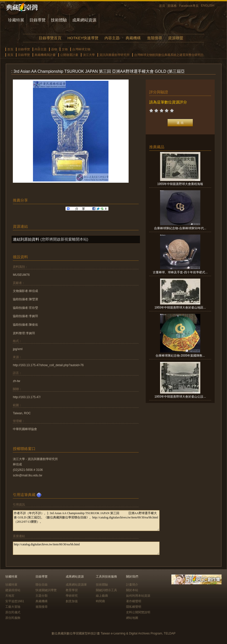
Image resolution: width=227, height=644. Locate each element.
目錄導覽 (37, 20)
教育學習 (72, 590)
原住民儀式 (13, 612)
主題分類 (42, 596)
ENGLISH (208, 6)
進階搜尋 (155, 38)
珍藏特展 (16, 20)
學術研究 (72, 596)
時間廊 (100, 601)
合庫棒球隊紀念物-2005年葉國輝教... (180, 356)
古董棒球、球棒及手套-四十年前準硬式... (180, 272)
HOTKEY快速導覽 (83, 38)
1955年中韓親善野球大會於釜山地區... (180, 308)
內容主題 (112, 38)
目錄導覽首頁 (50, 38)
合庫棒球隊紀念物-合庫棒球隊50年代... (180, 228)
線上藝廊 (102, 596)
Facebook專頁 (189, 6)
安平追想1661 (15, 601)
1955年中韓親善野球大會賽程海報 (180, 184)
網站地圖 (132, 618)
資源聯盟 (176, 38)
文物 (65, 49)
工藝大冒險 (13, 607)
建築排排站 (13, 590)
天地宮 (10, 596)
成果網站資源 (84, 20)
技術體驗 (59, 20)
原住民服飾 (13, 618)
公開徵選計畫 (69, 55)
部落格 (172, 6)
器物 (54, 49)
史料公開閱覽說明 (138, 612)
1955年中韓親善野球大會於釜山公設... (180, 397)
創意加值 (72, 601)
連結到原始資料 (26, 239)
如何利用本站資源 (138, 596)
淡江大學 (89, 55)
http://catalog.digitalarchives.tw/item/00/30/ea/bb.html (86, 548)
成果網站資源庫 (76, 585)
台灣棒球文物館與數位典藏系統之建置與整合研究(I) (169, 55)
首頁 (162, 6)
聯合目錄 (42, 585)
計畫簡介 (132, 585)
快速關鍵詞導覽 (46, 590)
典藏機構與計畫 (45, 55)
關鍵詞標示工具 (106, 590)
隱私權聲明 (134, 607)
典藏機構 (133, 38)
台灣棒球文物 (81, 49)
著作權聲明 (134, 601)
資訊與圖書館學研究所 (115, 55)
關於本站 (132, 590)
